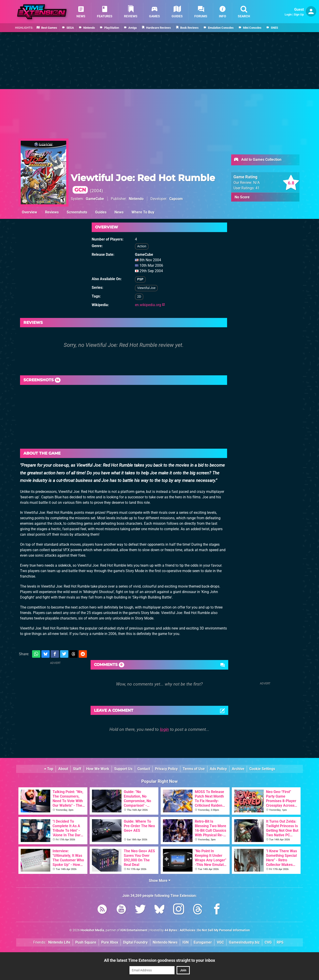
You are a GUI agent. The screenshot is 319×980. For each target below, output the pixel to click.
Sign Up (299, 14)
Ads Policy (218, 769)
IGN (186, 942)
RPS (280, 942)
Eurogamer (203, 942)
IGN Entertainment (134, 930)
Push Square (86, 942)
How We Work (98, 769)
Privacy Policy (166, 769)
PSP (140, 279)
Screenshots (77, 212)
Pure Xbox (110, 942)
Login (288, 14)
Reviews (52, 212)
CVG (268, 942)
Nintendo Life (59, 942)
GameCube (95, 199)
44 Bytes (171, 930)
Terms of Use (194, 769)
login (164, 729)
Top (49, 769)
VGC (220, 942)
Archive (238, 769)
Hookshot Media (92, 930)
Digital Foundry (135, 942)
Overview (29, 212)
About (63, 769)
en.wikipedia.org (150, 305)
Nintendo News (165, 942)
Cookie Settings (262, 769)
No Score (242, 197)
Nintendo (136, 199)
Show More (160, 881)
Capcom (176, 199)
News (119, 212)
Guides (101, 212)
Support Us (123, 769)
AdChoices (187, 930)
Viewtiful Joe (146, 288)
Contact (144, 769)
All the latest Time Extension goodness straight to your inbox (159, 960)
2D (139, 297)
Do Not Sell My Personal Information (224, 930)
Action (142, 246)
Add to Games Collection (257, 160)
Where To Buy (143, 212)
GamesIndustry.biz (244, 942)
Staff (77, 769)
